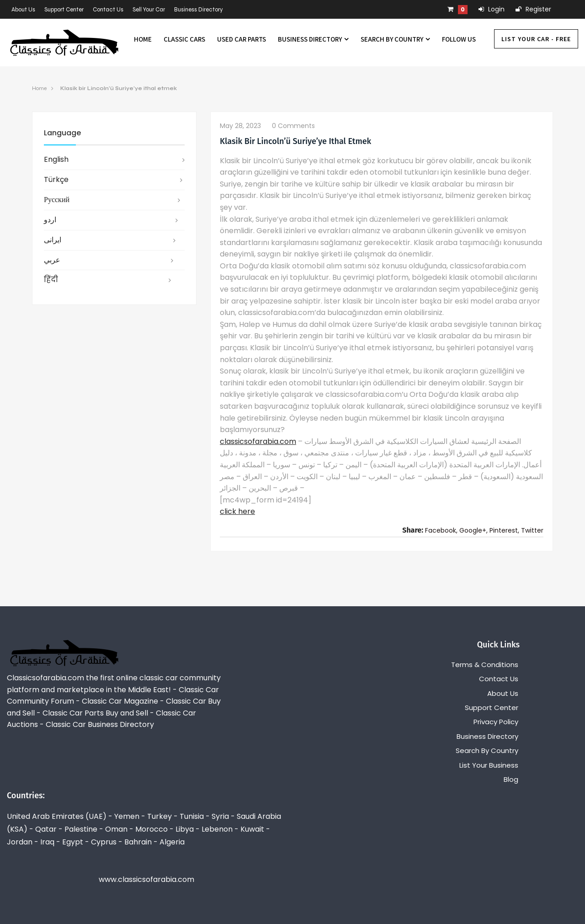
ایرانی (53, 240)
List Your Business (489, 765)
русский (57, 200)
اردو (50, 220)
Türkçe (56, 179)
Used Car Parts (242, 39)
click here (237, 511)
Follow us (459, 39)
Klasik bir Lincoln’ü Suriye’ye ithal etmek (119, 88)
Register (533, 9)
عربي (52, 260)
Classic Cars (184, 39)
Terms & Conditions (485, 665)
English (56, 159)
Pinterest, (504, 530)
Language (62, 133)
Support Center (64, 10)
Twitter (532, 530)
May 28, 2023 (240, 126)
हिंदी (51, 280)
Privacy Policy (496, 722)
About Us (23, 10)
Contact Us (108, 10)
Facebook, (441, 530)
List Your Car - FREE (536, 39)
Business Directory (199, 10)
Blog (511, 779)
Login (492, 9)
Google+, (473, 530)
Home (143, 39)
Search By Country (395, 39)
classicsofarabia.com (258, 441)
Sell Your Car (149, 10)
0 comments (293, 126)
